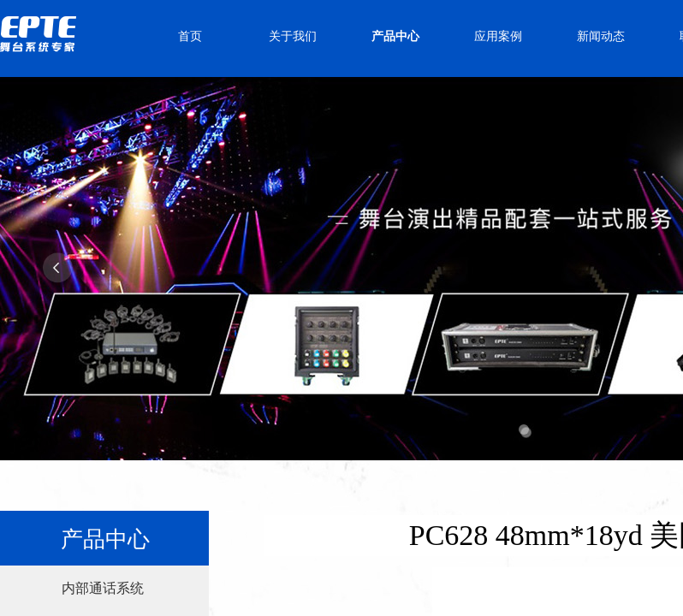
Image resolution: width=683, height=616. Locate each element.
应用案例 (498, 36)
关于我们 (293, 36)
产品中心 (395, 36)
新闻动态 (601, 36)
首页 (190, 36)
